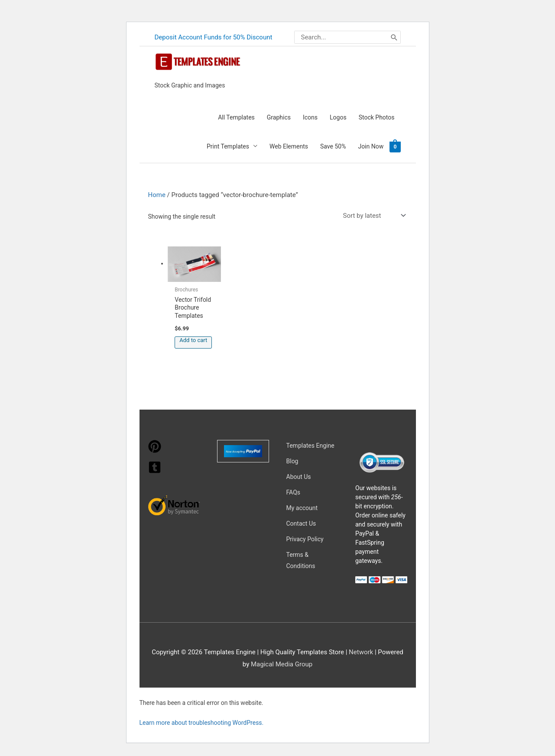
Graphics (279, 117)
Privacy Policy (305, 539)
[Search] (394, 37)
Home (157, 195)
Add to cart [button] (193, 340)
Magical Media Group (282, 664)
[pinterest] (155, 451)
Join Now (371, 146)
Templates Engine (310, 446)
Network (361, 652)
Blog (292, 461)
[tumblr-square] (155, 472)
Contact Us (301, 523)
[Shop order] (373, 216)
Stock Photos (377, 117)
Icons (310, 117)
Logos (338, 117)
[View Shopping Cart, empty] (395, 146)
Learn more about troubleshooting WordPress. (202, 723)
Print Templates (228, 146)
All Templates (236, 117)
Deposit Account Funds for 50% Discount (214, 37)
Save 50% (333, 146)
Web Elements (289, 146)
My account (302, 508)
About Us (299, 477)
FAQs (294, 492)
